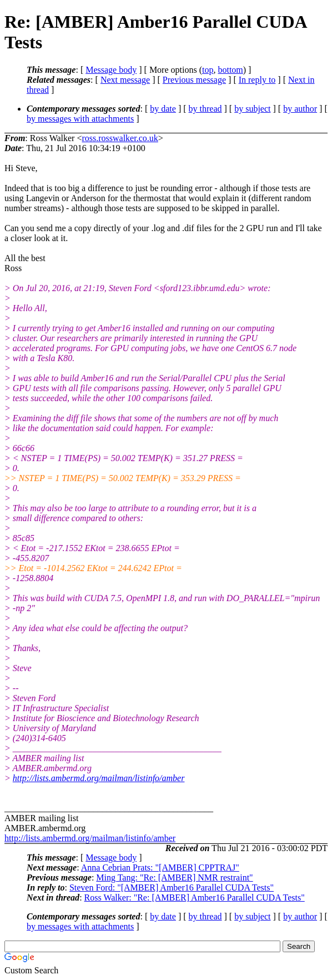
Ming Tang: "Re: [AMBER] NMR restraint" (174, 877)
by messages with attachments (80, 119)
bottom (230, 70)
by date (163, 109)
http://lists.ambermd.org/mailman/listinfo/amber (99, 778)
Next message (125, 80)
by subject (252, 109)
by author (300, 109)
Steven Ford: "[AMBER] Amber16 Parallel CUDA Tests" (172, 887)
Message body (111, 70)
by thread (205, 109)
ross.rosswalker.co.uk (120, 138)
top (208, 70)
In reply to (257, 80)
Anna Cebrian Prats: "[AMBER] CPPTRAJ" (160, 867)
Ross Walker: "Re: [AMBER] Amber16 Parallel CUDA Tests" (195, 897)
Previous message (194, 80)
